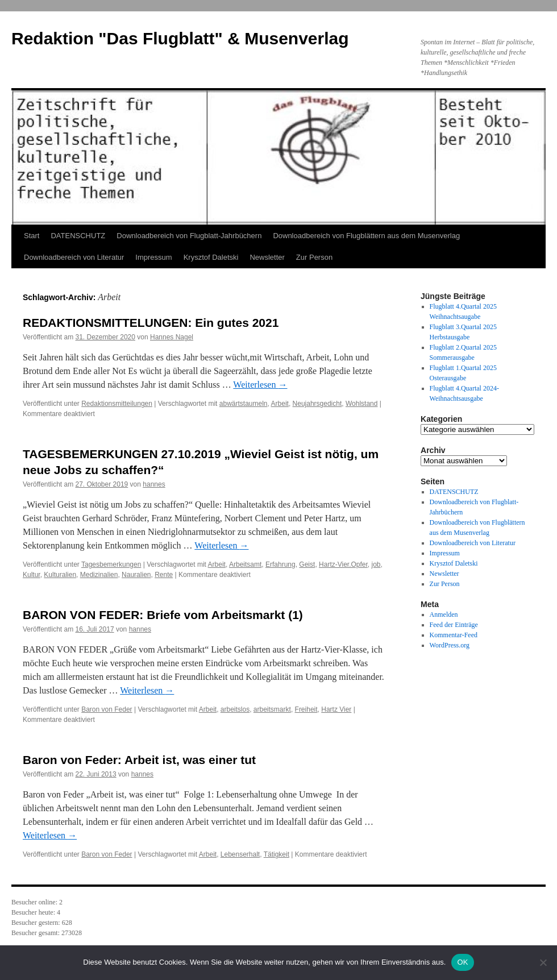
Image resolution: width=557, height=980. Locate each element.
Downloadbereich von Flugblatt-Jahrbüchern (189, 236)
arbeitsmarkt (272, 709)
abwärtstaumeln (244, 404)
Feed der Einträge (454, 625)
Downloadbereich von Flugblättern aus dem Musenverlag (366, 236)
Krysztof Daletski (211, 257)
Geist (307, 564)
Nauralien (136, 575)
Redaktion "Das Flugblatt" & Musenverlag (180, 38)
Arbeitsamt (245, 564)
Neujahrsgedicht (317, 404)
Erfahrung (280, 564)
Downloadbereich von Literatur (74, 257)
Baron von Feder (107, 709)
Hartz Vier (336, 709)
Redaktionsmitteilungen (117, 404)
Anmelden (444, 614)
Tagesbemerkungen (111, 564)
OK (462, 962)
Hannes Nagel (172, 337)
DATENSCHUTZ (78, 236)
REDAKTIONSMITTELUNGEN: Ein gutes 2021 (151, 323)
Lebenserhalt (240, 854)
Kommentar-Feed (454, 635)
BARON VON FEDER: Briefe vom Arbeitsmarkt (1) (163, 615)
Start (32, 236)
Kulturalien (60, 575)
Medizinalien (99, 575)
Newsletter (267, 257)
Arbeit (280, 404)
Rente (164, 575)
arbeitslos (235, 709)
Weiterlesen (260, 385)
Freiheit (306, 709)
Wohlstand (361, 404)
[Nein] (543, 962)
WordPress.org (450, 645)
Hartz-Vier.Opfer (343, 564)
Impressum (153, 257)
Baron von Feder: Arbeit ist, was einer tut (139, 760)
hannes (154, 484)
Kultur (32, 575)
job (376, 564)
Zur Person (314, 257)
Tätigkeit (277, 854)
